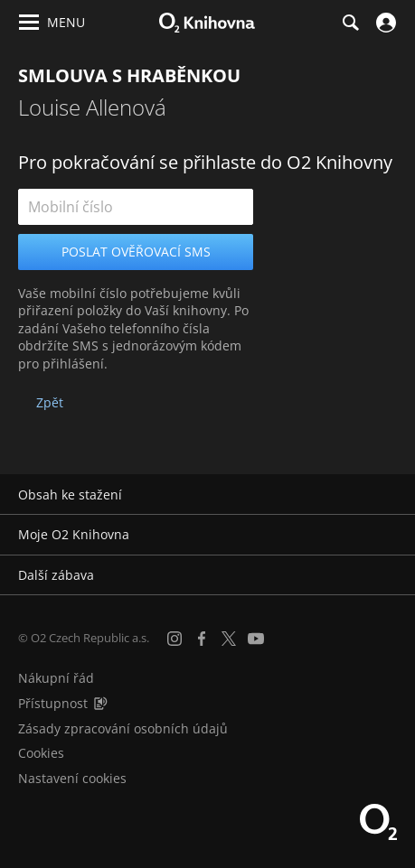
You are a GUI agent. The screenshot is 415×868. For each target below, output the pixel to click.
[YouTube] (256, 639)
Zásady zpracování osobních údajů (123, 728)
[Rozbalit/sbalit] (390, 495)
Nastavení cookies (72, 778)
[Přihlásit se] (384, 23)
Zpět (50, 402)
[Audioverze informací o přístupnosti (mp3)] (100, 703)
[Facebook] (202, 639)
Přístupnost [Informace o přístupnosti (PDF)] (53, 703)
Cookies (41, 753)
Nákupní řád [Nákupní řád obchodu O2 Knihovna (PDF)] (56, 678)
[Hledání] (350, 23)
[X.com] (229, 639)
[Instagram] (174, 639)
